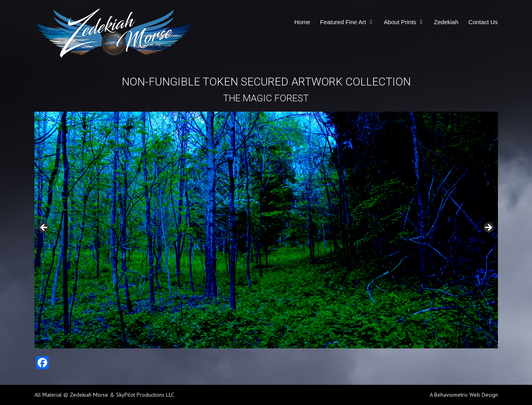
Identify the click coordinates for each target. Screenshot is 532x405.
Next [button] (488, 228)
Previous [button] (44, 228)
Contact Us (483, 22)
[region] (266, 230)
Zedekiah (446, 22)
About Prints (400, 22)
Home (302, 22)
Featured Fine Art (343, 22)
